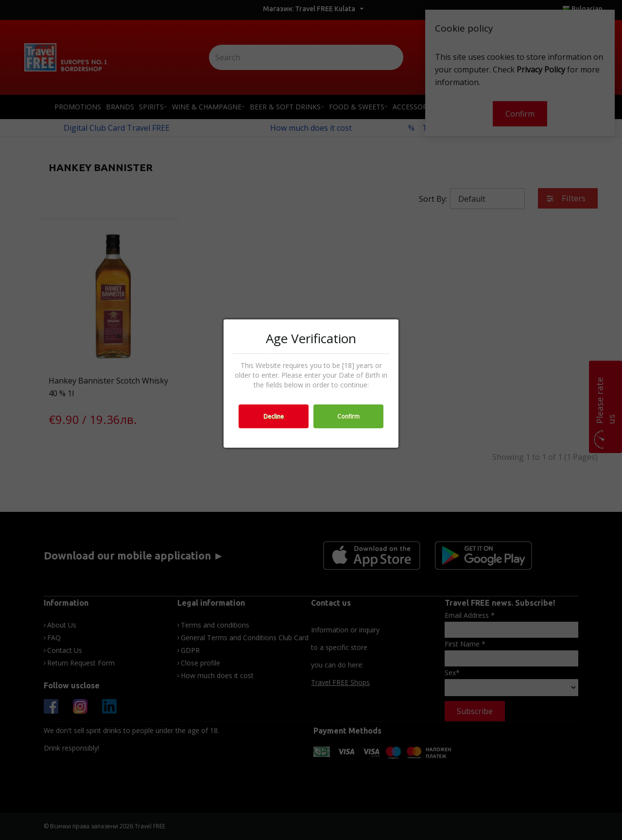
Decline (274, 416)
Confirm (348, 416)
